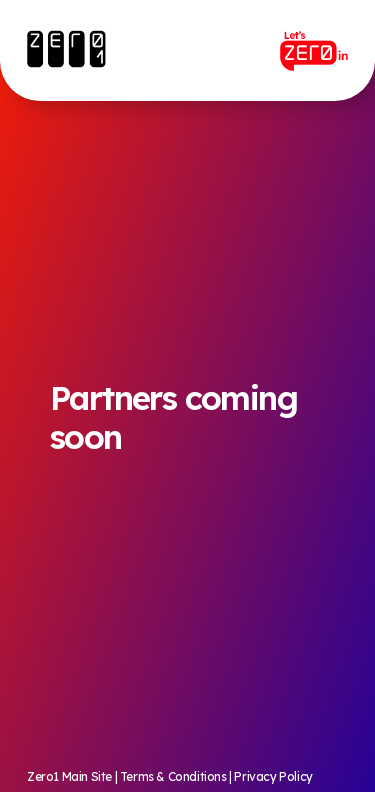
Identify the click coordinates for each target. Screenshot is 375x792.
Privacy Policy (273, 776)
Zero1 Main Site (69, 776)
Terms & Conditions (173, 776)
